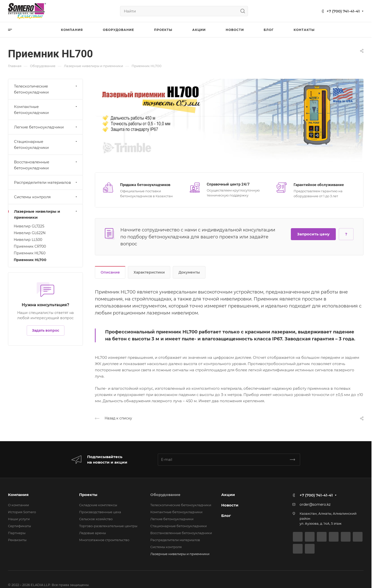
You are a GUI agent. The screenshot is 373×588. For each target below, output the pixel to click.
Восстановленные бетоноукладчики (46, 165)
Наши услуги (19, 519)
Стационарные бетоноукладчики (46, 145)
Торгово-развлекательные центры (108, 526)
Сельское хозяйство (96, 519)
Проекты (88, 495)
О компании (18, 505)
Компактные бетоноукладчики (46, 110)
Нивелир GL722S (29, 226)
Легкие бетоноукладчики (46, 127)
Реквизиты (17, 540)
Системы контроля (46, 197)
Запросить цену (313, 234)
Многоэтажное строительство (104, 540)
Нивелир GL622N (30, 233)
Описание (110, 272)
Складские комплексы (98, 505)
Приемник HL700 (30, 260)
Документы (189, 272)
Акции (228, 495)
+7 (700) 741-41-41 (343, 11)
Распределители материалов (46, 182)
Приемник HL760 (30, 253)
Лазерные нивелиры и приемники (46, 214)
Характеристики (149, 272)
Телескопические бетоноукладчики (46, 89)
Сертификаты (19, 526)
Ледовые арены (93, 533)
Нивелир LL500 (28, 240)
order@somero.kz (315, 504)
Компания (18, 495)
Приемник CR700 (30, 246)
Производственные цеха (100, 512)
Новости (230, 505)
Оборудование (165, 495)
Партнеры (17, 533)
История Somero (22, 512)
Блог (226, 516)
